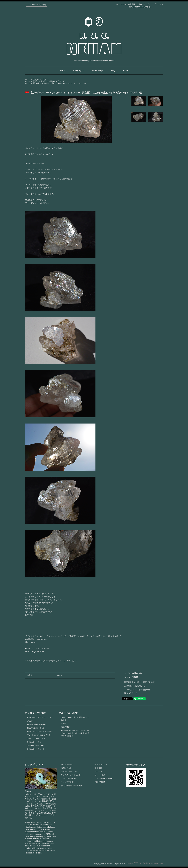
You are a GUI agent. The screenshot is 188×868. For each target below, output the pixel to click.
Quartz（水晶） (50, 83)
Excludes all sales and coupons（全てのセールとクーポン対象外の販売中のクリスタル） (75, 733)
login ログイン (145, 4)
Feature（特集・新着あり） (38, 724)
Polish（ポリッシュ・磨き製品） (40, 731)
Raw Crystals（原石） (36, 728)
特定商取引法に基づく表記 (72, 786)
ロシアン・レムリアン (36, 739)
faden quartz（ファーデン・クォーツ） (72, 83)
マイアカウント (101, 764)
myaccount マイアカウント (140, 7)
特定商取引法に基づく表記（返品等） (140, 682)
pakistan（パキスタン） (57, 81)
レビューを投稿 (131, 677)
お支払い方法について (70, 772)
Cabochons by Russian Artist (39, 735)
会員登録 (98, 768)
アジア (43, 81)
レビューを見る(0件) (133, 673)
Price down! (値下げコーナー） (40, 717)
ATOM (102, 782)
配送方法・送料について (71, 775)
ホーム (28, 79)
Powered (145, 864)
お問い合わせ (66, 768)
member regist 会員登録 (126, 4)
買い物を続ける (131, 693)
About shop (97, 70)
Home (62, 70)
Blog (113, 70)
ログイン (98, 772)
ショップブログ (67, 782)
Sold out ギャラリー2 (36, 746)
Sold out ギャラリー (35, 742)
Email (126, 70)
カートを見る (100, 775)
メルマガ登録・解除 (69, 779)
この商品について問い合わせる (137, 690)
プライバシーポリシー (104, 779)
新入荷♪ (30, 721)
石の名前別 (37, 83)
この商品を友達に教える (134, 686)
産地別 (35, 81)
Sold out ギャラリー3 (41, 79)
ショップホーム (67, 764)
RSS (97, 782)
